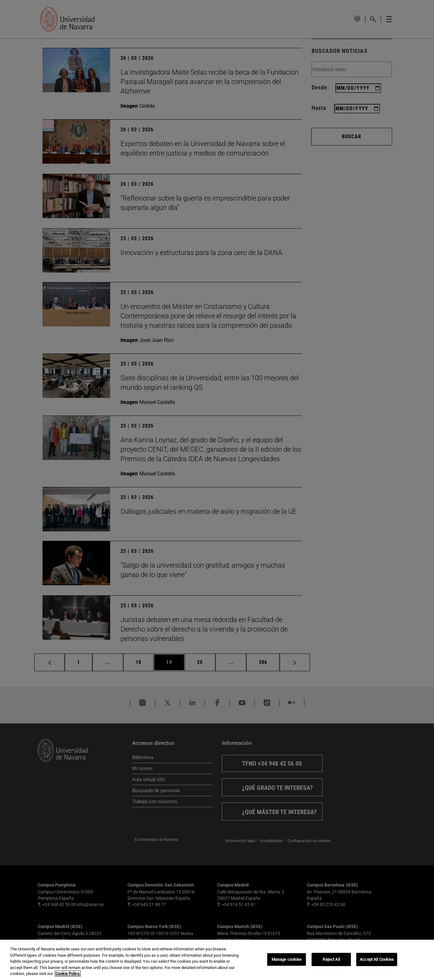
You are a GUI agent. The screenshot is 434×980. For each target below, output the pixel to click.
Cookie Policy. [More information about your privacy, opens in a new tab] (68, 974)
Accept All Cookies (377, 960)
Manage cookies (287, 960)
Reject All (331, 960)
